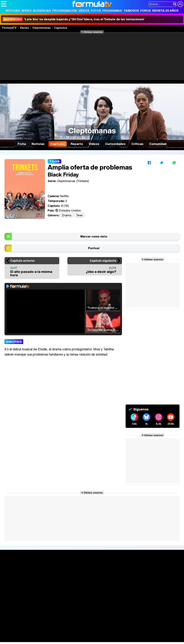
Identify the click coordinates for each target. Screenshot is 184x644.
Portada (10, 567)
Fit (91, 635)
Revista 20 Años (165, 11)
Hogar (99, 635)
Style (34, 639)
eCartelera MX (76, 630)
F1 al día (58, 639)
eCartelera (58, 630)
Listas (42, 575)
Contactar (137, 609)
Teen (79, 215)
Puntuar (94, 248)
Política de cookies (77, 609)
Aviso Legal (29, 609)
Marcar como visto (94, 236)
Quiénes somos (11, 609)
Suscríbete (155, 580)
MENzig (25, 639)
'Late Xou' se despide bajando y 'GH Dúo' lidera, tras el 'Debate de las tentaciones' (73, 19)
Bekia (24, 635)
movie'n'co (94, 630)
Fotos (96, 11)
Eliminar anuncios (93, 32)
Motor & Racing (74, 639)
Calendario (46, 571)
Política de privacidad (51, 609)
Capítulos (61, 28)
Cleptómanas (42, 28)
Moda (33, 635)
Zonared (91, 639)
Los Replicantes (30, 625)
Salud (74, 635)
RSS (148, 609)
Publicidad (123, 609)
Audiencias (42, 11)
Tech (48, 639)
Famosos (131, 11)
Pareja (54, 635)
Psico (108, 635)
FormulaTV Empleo (38, 630)
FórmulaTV (9, 28)
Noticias (13, 11)
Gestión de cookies (103, 609)
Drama (67, 215)
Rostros (152, 567)
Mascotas (119, 635)
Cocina (84, 635)
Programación (65, 11)
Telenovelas (120, 583)
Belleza (43, 635)
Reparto (77, 144)
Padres (64, 635)
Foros (146, 11)
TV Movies (46, 579)
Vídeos (84, 11)
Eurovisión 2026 (121, 578)
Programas (112, 11)
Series (26, 11)
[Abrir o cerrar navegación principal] (4, 4)
